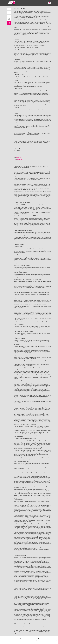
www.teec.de (20, 160)
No (28, 641)
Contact (9, 9)
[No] (56, 640)
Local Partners (9, 12)
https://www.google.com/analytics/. (26, 551)
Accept (22, 641)
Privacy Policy (9, 23)
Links (9, 16)
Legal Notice (9, 19)
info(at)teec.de (19, 157)
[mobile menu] (49, 3)
